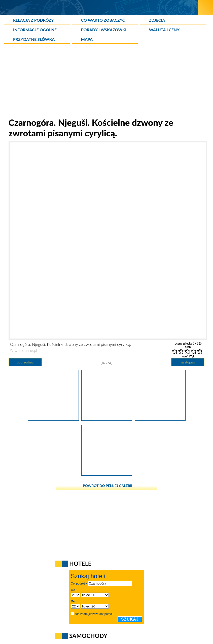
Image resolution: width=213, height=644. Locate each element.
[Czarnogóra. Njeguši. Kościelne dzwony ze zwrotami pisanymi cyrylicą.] (107, 419)
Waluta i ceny (164, 30)
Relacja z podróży (33, 20)
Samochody (88, 636)
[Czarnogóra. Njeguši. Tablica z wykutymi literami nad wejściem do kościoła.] (160, 419)
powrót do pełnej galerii (108, 486)
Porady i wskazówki (104, 30)
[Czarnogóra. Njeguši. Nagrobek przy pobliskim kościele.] (53, 419)
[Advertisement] (106, 82)
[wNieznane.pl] (99, 7)
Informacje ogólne (35, 30)
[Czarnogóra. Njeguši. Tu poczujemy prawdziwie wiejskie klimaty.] (107, 474)
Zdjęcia (157, 20)
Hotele (80, 564)
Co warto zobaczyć (103, 20)
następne (188, 362)
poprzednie (25, 362)
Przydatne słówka (34, 39)
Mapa (87, 39)
